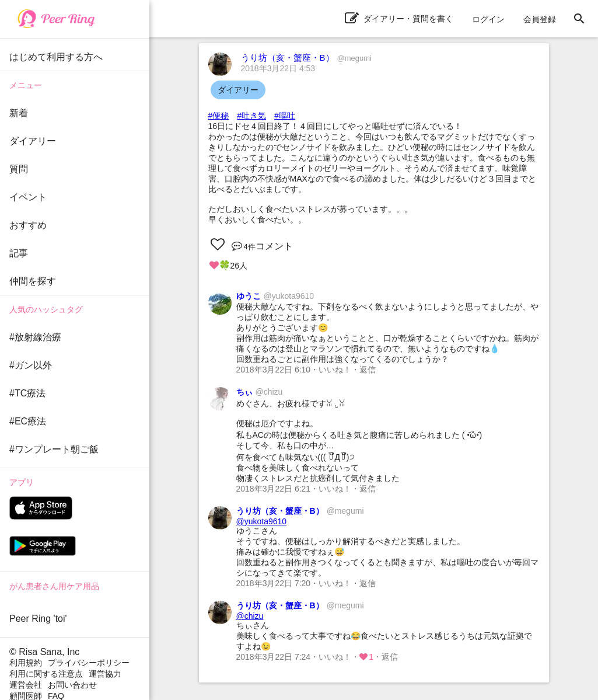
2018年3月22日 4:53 (278, 68)
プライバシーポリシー (89, 663)
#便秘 (219, 116)
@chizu (250, 616)
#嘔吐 (285, 116)
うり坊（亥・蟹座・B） (306, 58)
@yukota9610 (262, 521)
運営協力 (105, 674)
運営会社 (26, 685)
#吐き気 (251, 116)
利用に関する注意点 (46, 674)
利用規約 (26, 663)
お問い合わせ (72, 685)
